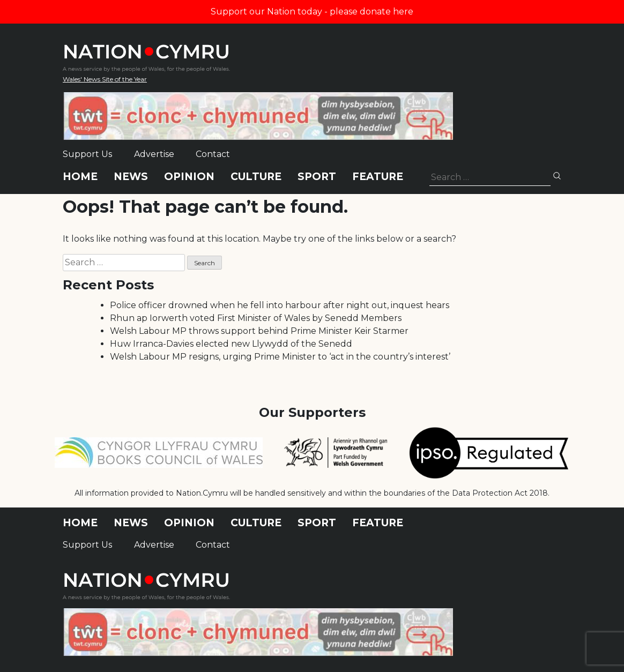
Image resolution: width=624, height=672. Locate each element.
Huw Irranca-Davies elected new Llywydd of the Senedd (231, 344)
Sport (317, 177)
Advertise (154, 154)
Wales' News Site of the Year (105, 79)
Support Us (87, 154)
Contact (213, 154)
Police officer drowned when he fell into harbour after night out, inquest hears (280, 305)
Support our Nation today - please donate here (312, 12)
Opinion (189, 177)
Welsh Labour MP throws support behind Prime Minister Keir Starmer (259, 331)
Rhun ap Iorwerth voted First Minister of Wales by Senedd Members (256, 318)
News (131, 177)
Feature (378, 177)
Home (80, 177)
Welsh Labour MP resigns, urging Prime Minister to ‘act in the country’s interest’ (280, 357)
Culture (256, 177)
